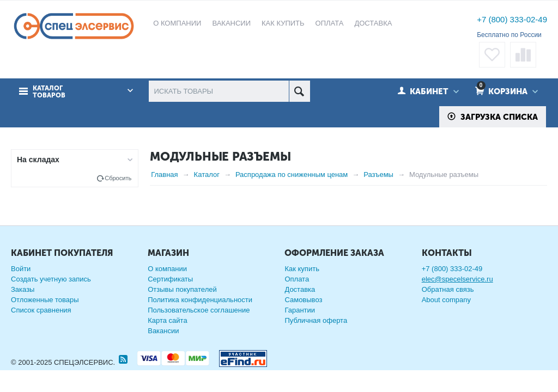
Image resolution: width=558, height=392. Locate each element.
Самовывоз (303, 300)
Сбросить (118, 178)
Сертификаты (170, 279)
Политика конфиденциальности (200, 300)
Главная (164, 174)
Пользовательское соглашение (199, 310)
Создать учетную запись (51, 279)
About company (446, 300)
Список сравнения (41, 310)
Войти (21, 269)
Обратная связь (448, 289)
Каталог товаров (49, 92)
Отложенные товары (45, 300)
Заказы (23, 289)
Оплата (297, 279)
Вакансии (163, 331)
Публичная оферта (316, 320)
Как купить (302, 269)
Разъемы (378, 174)
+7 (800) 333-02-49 (512, 19)
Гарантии (300, 310)
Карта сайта (167, 320)
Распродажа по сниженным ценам (292, 174)
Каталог (207, 174)
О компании (167, 269)
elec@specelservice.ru (457, 279)
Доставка (300, 289)
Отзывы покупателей (182, 289)
